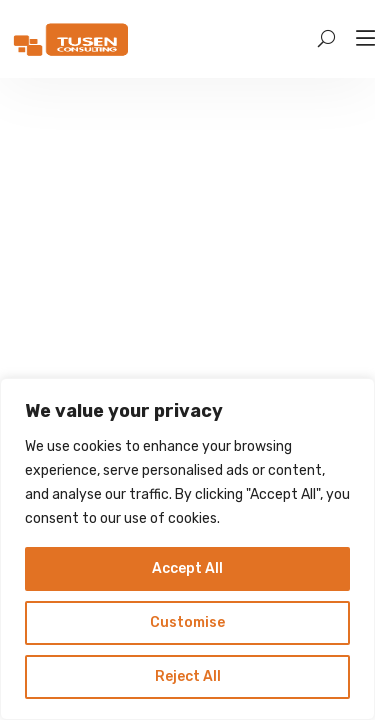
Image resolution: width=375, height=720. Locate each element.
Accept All (187, 568)
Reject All (188, 676)
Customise (187, 622)
